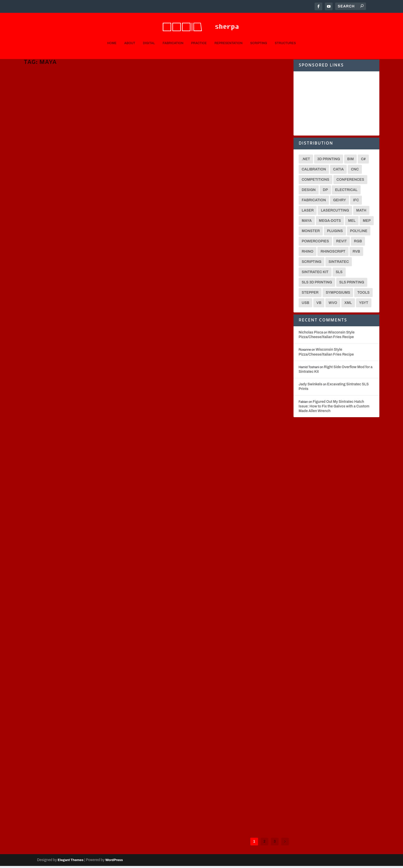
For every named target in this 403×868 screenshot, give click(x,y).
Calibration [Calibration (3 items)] (314, 171)
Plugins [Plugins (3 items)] (335, 233)
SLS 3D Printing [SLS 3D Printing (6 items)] (317, 284)
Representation (228, 35)
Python (104, 330)
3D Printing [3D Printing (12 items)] (329, 161)
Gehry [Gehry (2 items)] (340, 202)
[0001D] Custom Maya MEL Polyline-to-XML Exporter (225, 576)
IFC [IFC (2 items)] (356, 202)
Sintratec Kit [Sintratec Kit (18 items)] (315, 274)
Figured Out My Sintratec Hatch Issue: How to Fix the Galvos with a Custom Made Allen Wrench (334, 408)
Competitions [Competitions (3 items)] (315, 182)
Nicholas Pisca (43, 177)
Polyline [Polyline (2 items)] (359, 233)
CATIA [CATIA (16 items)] (338, 171)
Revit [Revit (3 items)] (341, 243)
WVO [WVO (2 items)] (333, 305)
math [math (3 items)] (361, 212)
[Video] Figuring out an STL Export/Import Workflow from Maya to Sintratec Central (83, 164)
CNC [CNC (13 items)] (355, 171)
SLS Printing (51, 182)
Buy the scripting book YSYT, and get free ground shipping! (222, 702)
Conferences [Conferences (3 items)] (350, 182)
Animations (83, 690)
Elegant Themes (70, 862)
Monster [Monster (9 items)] (311, 233)
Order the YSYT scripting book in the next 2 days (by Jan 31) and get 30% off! (88, 611)
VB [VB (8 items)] (319, 305)
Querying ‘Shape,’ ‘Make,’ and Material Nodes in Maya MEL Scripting (215, 780)
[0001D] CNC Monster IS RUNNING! (84, 536)
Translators (69, 182)
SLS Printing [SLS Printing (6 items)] (352, 284)
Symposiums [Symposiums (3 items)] (338, 295)
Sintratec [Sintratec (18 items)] (339, 264)
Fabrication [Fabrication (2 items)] (314, 202)
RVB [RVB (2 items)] (356, 254)
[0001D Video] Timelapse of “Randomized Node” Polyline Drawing (215, 400)
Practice (199, 35)
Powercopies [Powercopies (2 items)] (315, 243)
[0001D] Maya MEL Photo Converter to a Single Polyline (226, 637)
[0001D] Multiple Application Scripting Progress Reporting (81, 320)
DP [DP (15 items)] (325, 192)
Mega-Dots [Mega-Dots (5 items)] (330, 223)
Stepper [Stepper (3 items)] (310, 295)
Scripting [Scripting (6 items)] (312, 264)
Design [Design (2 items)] (309, 192)
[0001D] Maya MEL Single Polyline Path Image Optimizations (85, 479)
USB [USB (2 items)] (305, 305)
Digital (149, 35)
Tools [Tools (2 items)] (363, 295)
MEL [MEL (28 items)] (352, 223)
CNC (94, 177)
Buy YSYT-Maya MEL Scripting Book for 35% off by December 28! (88, 679)
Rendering (36, 694)
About (130, 35)
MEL (129, 177)
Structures (285, 35)
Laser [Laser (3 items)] (308, 212)
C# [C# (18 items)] (363, 161)
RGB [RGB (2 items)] (358, 243)
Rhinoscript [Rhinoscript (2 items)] (333, 254)
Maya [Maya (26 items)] (307, 223)
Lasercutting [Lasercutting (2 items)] (335, 212)
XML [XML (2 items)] (348, 305)
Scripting (259, 35)
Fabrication (173, 35)
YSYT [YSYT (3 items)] (364, 305)
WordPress (114, 862)
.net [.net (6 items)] (306, 161)
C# (77, 330)
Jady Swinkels (310, 386)
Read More (43, 205)
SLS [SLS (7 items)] (339, 274)
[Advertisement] (336, 106)
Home (112, 35)
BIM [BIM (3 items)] (351, 161)
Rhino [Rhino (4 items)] (308, 254)
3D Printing (81, 177)
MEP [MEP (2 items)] (367, 223)
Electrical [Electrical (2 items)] (346, 192)
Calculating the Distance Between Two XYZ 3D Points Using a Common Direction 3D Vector (223, 225)
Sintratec (35, 182)
